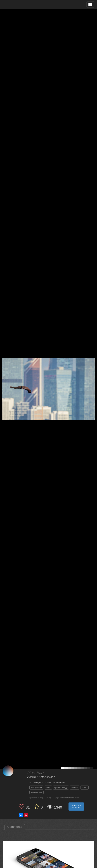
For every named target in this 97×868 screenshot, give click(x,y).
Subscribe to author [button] (76, 807)
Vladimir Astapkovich (41, 777)
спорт (48, 788)
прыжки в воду (61, 788)
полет (85, 788)
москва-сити (36, 792)
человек (75, 788)
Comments (15, 827)
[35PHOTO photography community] (17, 5)
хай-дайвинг (36, 788)
